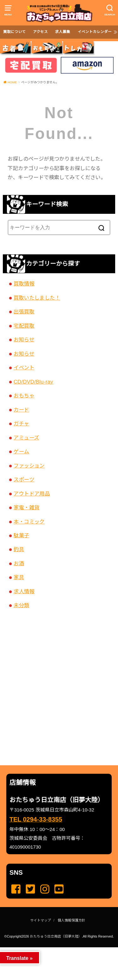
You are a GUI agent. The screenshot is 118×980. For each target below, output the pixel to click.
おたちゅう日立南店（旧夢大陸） (56, 936)
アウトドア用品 (32, 494)
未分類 (21, 605)
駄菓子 (21, 535)
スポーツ (24, 479)
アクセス (40, 32)
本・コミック (29, 522)
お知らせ (24, 340)
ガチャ (21, 424)
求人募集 (63, 32)
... (54, 949)
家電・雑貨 (26, 507)
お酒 (19, 563)
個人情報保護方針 (71, 920)
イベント (24, 368)
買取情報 (24, 284)
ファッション (29, 466)
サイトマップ (41, 920)
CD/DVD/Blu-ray (33, 382)
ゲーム (21, 451)
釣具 (19, 549)
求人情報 (24, 591)
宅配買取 (24, 326)
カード (21, 410)
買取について (14, 32)
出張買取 (24, 312)
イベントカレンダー (95, 32)
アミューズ (26, 438)
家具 (19, 577)
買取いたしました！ (37, 298)
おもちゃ (24, 396)
